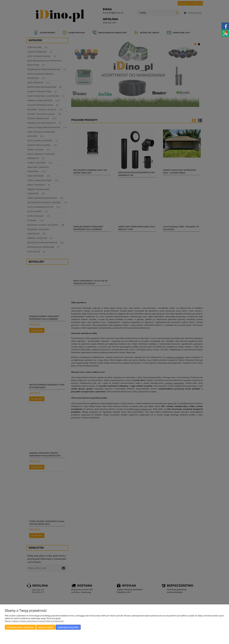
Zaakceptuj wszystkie (68, 627)
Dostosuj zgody (46, 627)
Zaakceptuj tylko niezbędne (20, 627)
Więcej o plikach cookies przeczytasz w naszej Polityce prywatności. (34, 621)
